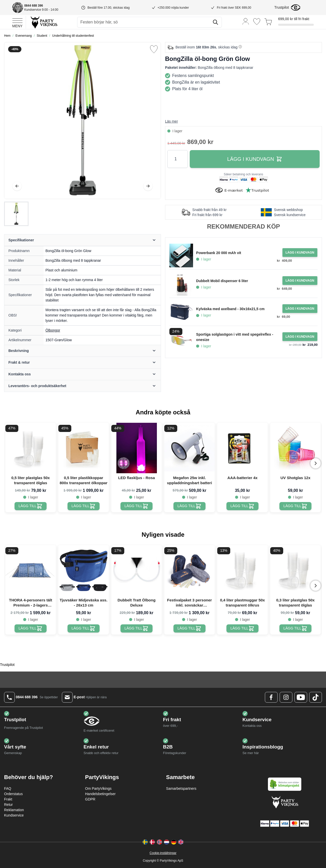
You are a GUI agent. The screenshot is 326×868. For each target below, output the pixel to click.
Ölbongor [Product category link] (53, 330)
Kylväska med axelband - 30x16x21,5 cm (230, 309)
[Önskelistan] (257, 22)
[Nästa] (148, 186)
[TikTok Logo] (316, 697)
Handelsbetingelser (100, 794)
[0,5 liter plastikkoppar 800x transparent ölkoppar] (84, 506)
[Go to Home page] (44, 22)
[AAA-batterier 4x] (243, 506)
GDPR (90, 799)
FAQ (8, 788)
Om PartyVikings (98, 788)
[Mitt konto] (246, 21)
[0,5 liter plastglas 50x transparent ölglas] (31, 506)
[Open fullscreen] (83, 121)
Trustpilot (282, 7)
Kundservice (14, 815)
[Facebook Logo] (271, 697)
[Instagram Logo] (286, 697)
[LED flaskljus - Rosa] (137, 506)
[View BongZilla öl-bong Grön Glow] (16, 214)
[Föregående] (17, 186)
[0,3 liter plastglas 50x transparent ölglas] (296, 628)
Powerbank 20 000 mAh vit (219, 253)
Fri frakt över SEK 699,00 (234, 8)
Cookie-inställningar (163, 853)
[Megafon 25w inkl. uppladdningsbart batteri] (190, 506)
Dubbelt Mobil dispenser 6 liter (222, 281)
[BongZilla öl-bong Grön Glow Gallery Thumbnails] (16, 214)
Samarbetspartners (181, 788)
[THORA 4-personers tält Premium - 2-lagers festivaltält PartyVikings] (31, 628)
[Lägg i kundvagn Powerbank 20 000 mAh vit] (300, 253)
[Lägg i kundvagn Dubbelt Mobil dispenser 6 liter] (300, 281)
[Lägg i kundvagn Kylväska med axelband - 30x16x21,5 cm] (300, 309)
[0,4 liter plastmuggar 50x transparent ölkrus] (243, 628)
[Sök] (215, 22)
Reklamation (14, 810)
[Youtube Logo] (301, 697)
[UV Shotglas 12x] (296, 506)
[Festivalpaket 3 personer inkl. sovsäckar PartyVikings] (190, 628)
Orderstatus (13, 794)
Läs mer (172, 121)
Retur (8, 805)
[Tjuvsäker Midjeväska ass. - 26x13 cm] (84, 628)
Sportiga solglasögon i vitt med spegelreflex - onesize (235, 337)
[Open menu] (17, 22)
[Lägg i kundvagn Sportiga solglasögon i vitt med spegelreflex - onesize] (300, 337)
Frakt (8, 799)
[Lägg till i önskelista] (154, 49)
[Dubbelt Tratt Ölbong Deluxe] (137, 628)
